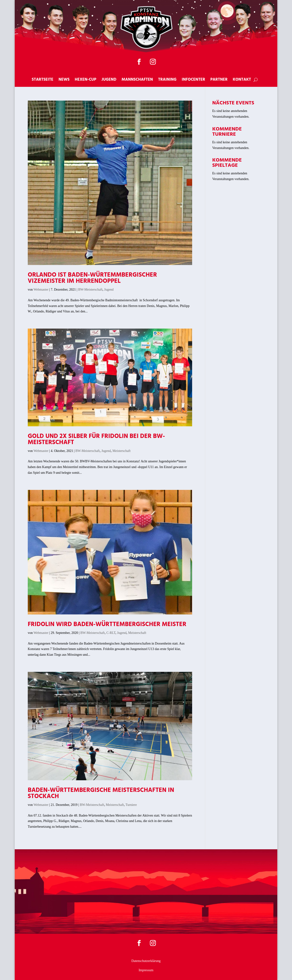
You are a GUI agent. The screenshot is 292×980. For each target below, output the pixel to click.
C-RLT (111, 633)
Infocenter (193, 80)
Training (167, 80)
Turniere (131, 805)
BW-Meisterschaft (90, 290)
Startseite (43, 80)
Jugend (109, 80)
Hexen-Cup (86, 80)
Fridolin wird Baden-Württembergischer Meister (107, 625)
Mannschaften (137, 80)
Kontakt (242, 80)
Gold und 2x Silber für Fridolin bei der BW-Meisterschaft (96, 439)
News (64, 80)
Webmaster (41, 290)
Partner (219, 80)
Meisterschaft (121, 451)
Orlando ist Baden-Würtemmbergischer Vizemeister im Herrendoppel (92, 278)
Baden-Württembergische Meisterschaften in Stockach (101, 793)
